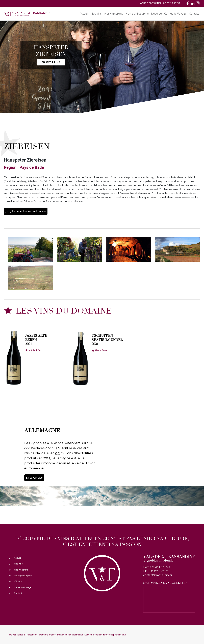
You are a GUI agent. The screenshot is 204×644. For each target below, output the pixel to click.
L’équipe (156, 14)
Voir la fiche (34, 350)
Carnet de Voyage (175, 14)
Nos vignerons (114, 14)
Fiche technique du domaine (29, 211)
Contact (194, 14)
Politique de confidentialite (70, 635)
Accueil (84, 14)
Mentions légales (47, 635)
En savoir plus (51, 62)
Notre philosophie (137, 14)
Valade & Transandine (27, 635)
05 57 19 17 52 (172, 3)
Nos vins (96, 14)
